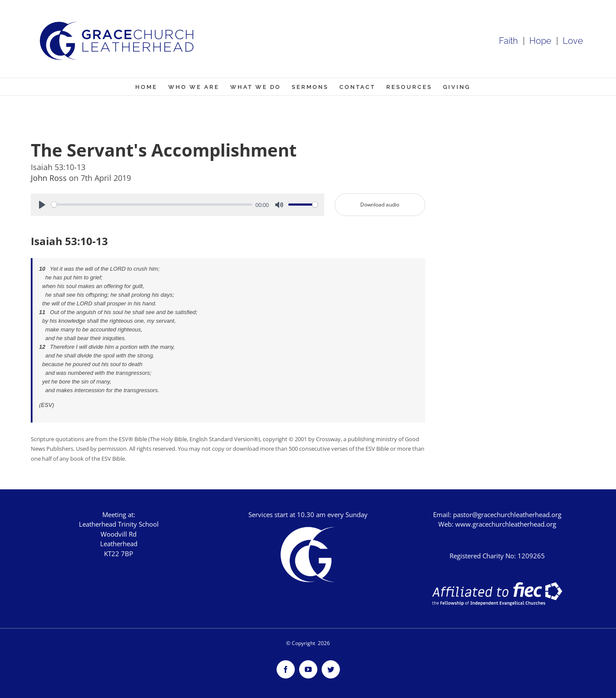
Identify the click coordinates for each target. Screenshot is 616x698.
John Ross (50, 178)
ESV (46, 405)
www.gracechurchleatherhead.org (506, 524)
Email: (443, 514)
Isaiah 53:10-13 (69, 241)
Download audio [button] (380, 205)
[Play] (42, 205)
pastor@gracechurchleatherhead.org (507, 514)
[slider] (152, 205)
